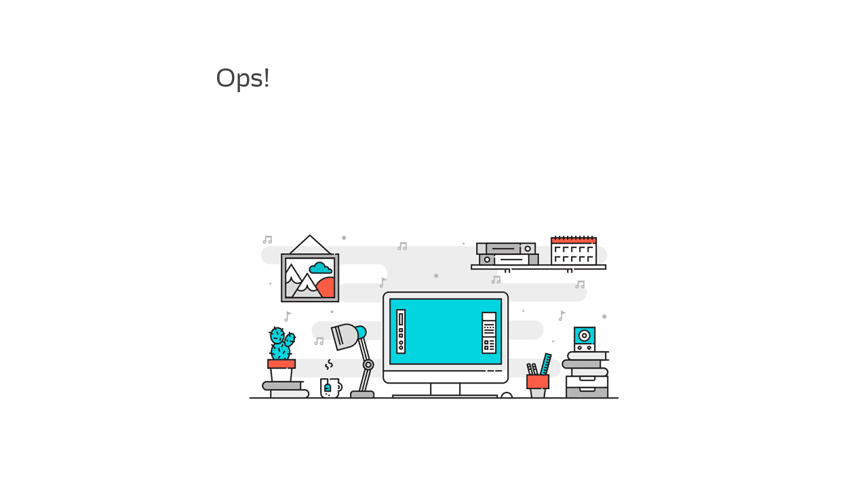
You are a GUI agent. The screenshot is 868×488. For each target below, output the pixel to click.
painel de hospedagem (276, 182)
